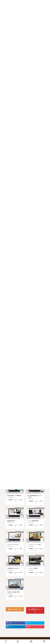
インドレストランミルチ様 (34, 544)
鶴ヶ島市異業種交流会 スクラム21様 (35, 496)
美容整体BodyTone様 (13, 568)
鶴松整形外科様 (11, 521)
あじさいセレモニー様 (13, 544)
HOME (18, 642)
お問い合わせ (31, 642)
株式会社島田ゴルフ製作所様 (14, 496)
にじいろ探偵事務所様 (33, 521)
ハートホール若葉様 (33, 568)
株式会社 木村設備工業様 (13, 592)
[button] (15, 609)
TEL (44, 642)
